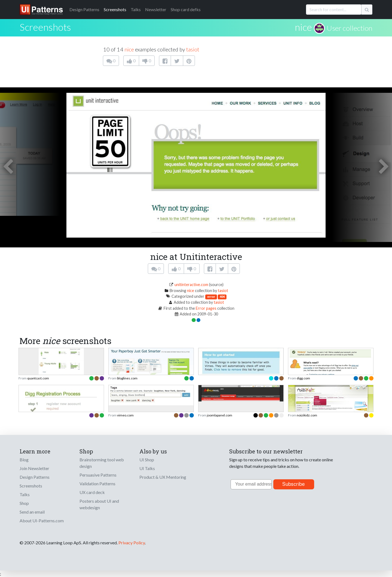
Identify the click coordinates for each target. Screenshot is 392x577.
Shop (24, 503)
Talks (136, 9)
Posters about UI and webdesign (99, 504)
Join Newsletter (34, 468)
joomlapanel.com (220, 415)
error (211, 297)
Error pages (206, 308)
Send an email (32, 512)
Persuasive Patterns (98, 475)
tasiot (193, 49)
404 (222, 297)
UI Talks (147, 468)
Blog (24, 460)
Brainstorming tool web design (102, 463)
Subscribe (294, 484)
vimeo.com (125, 415)
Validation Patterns (97, 484)
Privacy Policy (132, 543)
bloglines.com (127, 378)
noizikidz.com (307, 415)
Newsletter (156, 9)
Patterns (84, 9)
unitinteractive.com (191, 285)
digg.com (303, 378)
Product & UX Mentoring (163, 477)
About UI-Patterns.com (42, 521)
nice (303, 27)
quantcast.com (38, 378)
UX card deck (92, 492)
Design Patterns (35, 477)
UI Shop (147, 460)
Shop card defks (186, 9)
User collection (350, 28)
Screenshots (115, 9)
